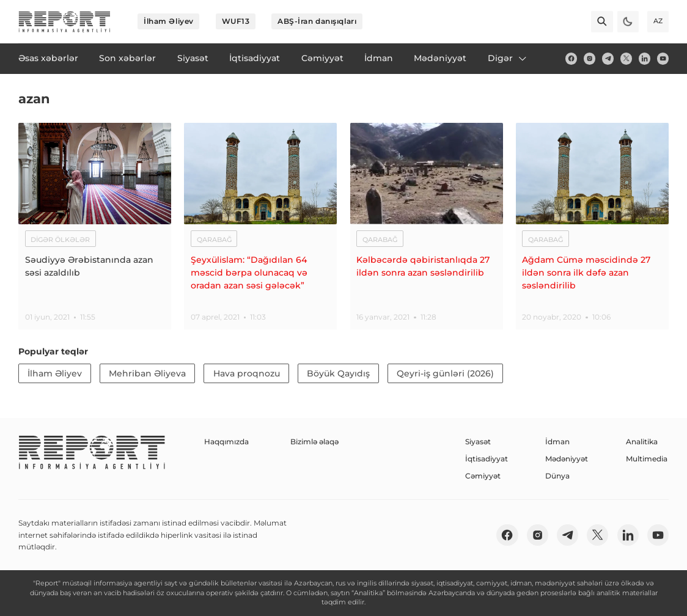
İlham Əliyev (169, 21)
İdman (557, 442)
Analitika (642, 442)
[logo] (64, 22)
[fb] (571, 58)
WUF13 (236, 21)
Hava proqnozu (247, 373)
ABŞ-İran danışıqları (317, 21)
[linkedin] (645, 58)
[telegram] (608, 58)
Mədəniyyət (567, 459)
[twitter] (626, 58)
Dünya (557, 476)
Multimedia (647, 459)
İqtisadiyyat (487, 459)
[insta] (590, 58)
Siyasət (478, 442)
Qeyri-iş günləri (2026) (445, 373)
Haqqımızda (226, 442)
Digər (508, 58)
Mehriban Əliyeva (147, 373)
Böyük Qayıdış (338, 373)
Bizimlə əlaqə (314, 442)
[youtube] (663, 58)
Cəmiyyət (483, 476)
